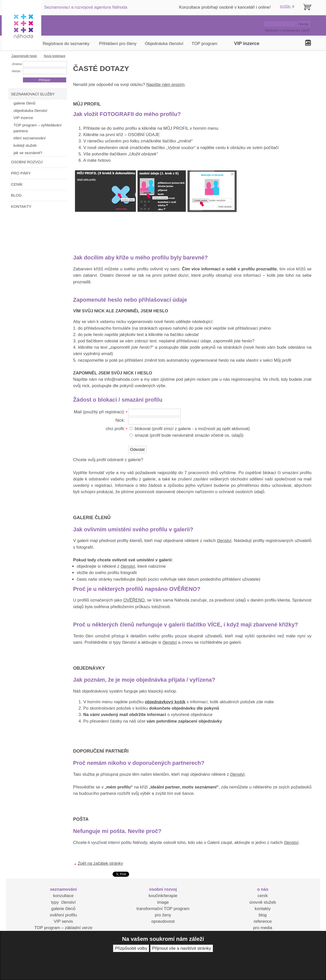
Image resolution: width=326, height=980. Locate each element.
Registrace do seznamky (66, 44)
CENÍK (17, 184)
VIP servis (63, 921)
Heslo (16, 71)
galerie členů (63, 909)
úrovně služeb (263, 902)
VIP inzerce (247, 43)
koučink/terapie (163, 896)
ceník (263, 896)
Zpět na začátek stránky (100, 863)
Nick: (120, 420)
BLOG (16, 195)
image (163, 902)
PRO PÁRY (21, 173)
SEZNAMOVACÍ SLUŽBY (33, 94)
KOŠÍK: (286, 6)
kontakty (263, 909)
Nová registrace (55, 56)
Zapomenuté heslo (24, 56)
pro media (263, 928)
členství (224, 541)
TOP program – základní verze (63, 928)
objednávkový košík (165, 702)
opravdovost (163, 921)
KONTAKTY (21, 206)
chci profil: (115, 429)
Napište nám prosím (165, 85)
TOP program (204, 44)
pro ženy (163, 915)
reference (263, 921)
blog (263, 915)
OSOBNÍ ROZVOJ (27, 162)
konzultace (63, 896)
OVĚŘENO (134, 600)
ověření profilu (63, 915)
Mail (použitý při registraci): (99, 412)
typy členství (63, 902)
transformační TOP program (163, 909)
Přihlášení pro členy (118, 44)
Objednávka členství (164, 44)
